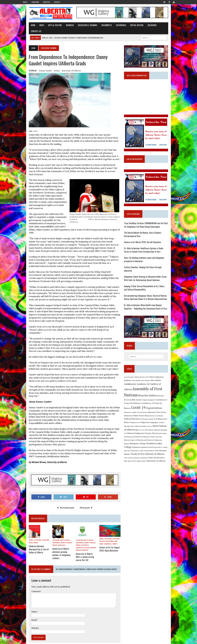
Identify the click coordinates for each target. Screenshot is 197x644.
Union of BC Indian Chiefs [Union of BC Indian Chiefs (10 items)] (148, 453)
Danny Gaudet (38, 66)
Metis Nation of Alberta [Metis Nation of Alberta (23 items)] (161, 421)
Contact (57, 2)
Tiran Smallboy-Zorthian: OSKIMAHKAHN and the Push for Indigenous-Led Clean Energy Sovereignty (150, 226)
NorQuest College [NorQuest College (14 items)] (160, 435)
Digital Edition (129, 27)
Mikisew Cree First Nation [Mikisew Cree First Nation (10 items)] (136, 425)
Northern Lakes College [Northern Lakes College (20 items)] (139, 438)
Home (25, 27)
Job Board (144, 27)
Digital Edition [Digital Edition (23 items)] (135, 407)
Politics (82, 513)
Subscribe (35, 2)
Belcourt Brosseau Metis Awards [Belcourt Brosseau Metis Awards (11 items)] (158, 395)
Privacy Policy (162, 641)
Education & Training (80, 27)
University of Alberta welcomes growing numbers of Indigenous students (58, 519)
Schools (56, 513)
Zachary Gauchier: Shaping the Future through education (150, 268)
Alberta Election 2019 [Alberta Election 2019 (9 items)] (144, 378)
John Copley (61, 511)
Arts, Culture (27, 508)
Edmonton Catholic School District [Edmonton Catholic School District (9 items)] (155, 408)
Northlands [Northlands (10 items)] (155, 439)
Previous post (63, 476)
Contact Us (158, 27)
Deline (49, 66)
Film (23, 511)
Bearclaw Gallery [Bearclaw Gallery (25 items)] (136, 394)
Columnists (99, 27)
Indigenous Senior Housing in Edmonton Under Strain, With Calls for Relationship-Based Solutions (151, 276)
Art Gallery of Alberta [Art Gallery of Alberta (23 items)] (148, 385)
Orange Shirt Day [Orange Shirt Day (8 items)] (142, 442)
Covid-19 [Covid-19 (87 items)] (163, 403)
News (34, 27)
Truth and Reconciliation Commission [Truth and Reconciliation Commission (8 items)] (147, 449)
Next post (83, 476)
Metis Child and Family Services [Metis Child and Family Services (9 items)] (138, 422)
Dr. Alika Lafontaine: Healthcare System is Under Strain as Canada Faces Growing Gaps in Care (151, 251)
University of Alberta (63, 66)
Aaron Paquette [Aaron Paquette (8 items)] (132, 378)
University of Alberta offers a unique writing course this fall (85, 525)
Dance (102, 511)
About (25, 2)
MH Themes (49, 641)
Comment (28, 558)
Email (26, 587)
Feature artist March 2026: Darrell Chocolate (145, 243)
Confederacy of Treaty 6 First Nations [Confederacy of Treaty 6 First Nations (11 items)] (154, 398)
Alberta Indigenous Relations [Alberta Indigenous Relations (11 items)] (163, 378)
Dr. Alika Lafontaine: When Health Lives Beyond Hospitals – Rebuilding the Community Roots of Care (151, 304)
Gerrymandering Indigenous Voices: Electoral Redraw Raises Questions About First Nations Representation (151, 295)
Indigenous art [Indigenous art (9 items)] (138, 418)
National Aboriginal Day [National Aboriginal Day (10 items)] (154, 425)
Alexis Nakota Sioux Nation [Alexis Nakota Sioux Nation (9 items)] (136, 381)
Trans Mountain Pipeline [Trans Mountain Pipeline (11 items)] (136, 446)
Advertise (47, 2)
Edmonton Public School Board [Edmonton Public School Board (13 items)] (151, 411)
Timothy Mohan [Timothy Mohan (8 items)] (167, 442)
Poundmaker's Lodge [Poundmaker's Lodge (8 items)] (155, 442)
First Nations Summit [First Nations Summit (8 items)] (155, 414)
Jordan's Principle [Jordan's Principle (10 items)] (168, 418)
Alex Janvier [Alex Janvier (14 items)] (151, 381)
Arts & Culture (47, 27)
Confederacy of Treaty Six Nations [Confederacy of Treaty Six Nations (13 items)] (141, 403)
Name (27, 579)
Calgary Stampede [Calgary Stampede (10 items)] (133, 398)
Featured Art (112, 511)
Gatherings (113, 27)
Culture (38, 508)
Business (62, 27)
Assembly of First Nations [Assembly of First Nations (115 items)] (149, 389)
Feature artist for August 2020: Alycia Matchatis (110, 518)
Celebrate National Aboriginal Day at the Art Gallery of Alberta (31, 517)
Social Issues (79, 516)
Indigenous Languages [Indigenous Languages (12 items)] (152, 418)
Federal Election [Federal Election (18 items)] (140, 414)
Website (27, 595)
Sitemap (173, 641)
